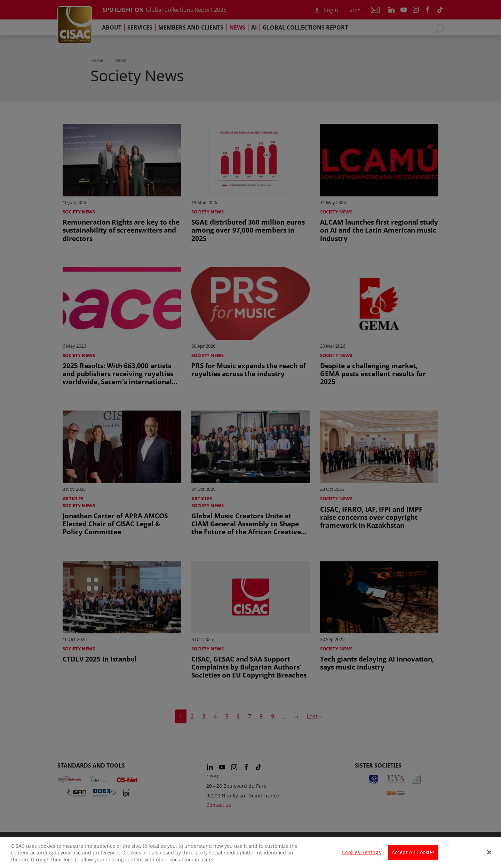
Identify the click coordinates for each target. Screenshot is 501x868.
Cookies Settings (361, 857)
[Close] (490, 857)
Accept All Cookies (413, 857)
